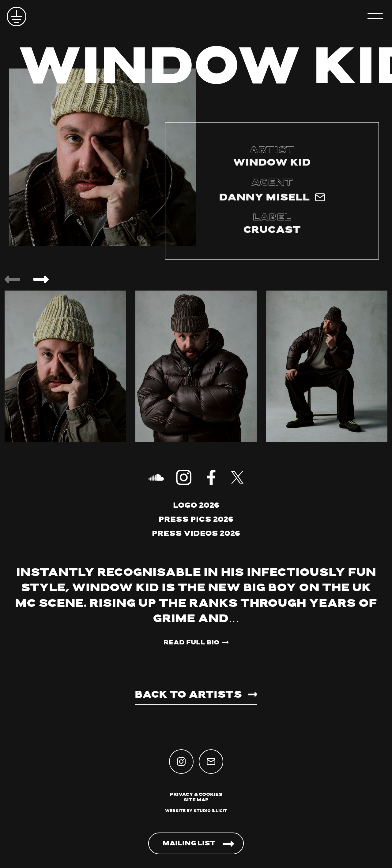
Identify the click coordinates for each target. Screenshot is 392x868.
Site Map (196, 800)
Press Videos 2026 (196, 534)
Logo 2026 (196, 506)
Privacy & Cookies (196, 795)
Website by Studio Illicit (196, 811)
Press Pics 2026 (196, 520)
